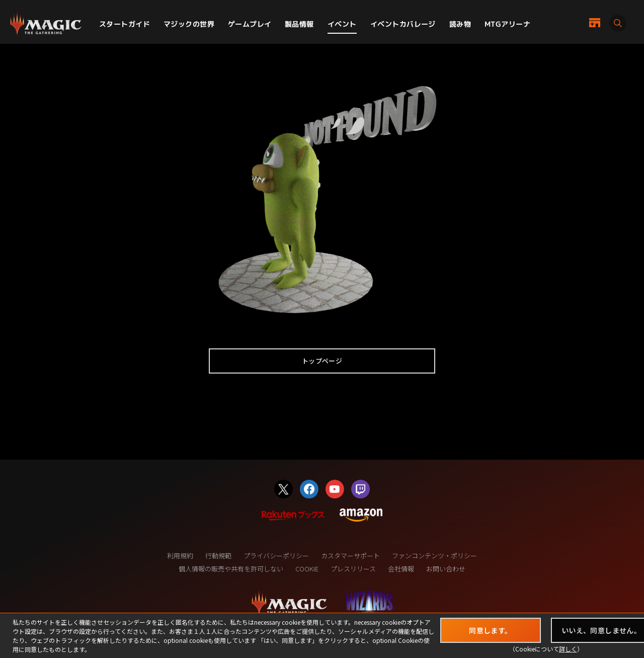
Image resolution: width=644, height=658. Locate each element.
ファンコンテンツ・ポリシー (434, 556)
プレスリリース (353, 569)
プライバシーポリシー (276, 556)
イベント (342, 24)
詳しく (568, 649)
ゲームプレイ (250, 24)
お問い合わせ (446, 569)
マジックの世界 (189, 24)
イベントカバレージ (403, 24)
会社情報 (401, 569)
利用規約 (180, 556)
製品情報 (299, 24)
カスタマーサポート (350, 556)
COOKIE (307, 569)
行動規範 (218, 556)
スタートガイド (125, 24)
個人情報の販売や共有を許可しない (231, 569)
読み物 (460, 24)
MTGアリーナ (507, 24)
